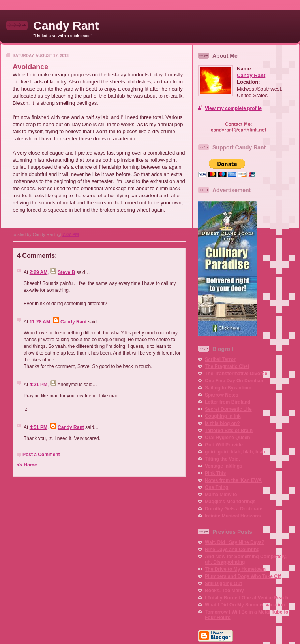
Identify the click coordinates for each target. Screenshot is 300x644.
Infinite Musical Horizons (233, 516)
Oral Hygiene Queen (228, 438)
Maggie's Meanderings (230, 502)
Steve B (66, 272)
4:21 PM (38, 385)
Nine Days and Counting (232, 550)
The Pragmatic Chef (227, 366)
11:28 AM (40, 322)
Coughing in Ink (223, 416)
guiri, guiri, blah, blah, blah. (236, 452)
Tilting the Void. (222, 459)
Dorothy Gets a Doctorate (233, 509)
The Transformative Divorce (236, 374)
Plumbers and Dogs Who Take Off (243, 576)
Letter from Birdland (228, 402)
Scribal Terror (220, 359)
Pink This (215, 473)
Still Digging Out (223, 584)
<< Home (27, 465)
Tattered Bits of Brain (229, 431)
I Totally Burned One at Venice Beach (247, 598)
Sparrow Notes (222, 395)
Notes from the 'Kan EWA (233, 480)
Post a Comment (41, 455)
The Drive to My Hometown (235, 569)
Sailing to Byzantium (228, 388)
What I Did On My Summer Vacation (245, 605)
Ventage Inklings (224, 466)
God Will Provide (224, 445)
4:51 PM (38, 427)
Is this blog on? (222, 423)
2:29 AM (39, 272)
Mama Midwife (221, 495)
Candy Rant (66, 25)
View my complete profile (233, 108)
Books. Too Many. (225, 591)
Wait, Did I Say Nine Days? (235, 542)
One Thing (217, 487)
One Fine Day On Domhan (234, 381)
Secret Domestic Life (228, 409)
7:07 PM (71, 234)
